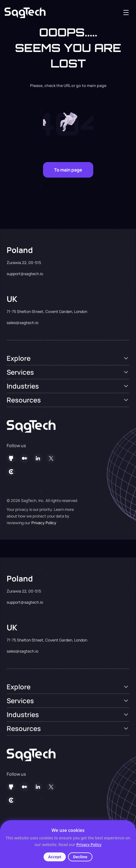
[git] (11, 458)
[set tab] (68, 358)
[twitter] (51, 458)
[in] (38, 458)
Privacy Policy (44, 523)
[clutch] (11, 472)
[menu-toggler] (126, 13)
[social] (24, 458)
